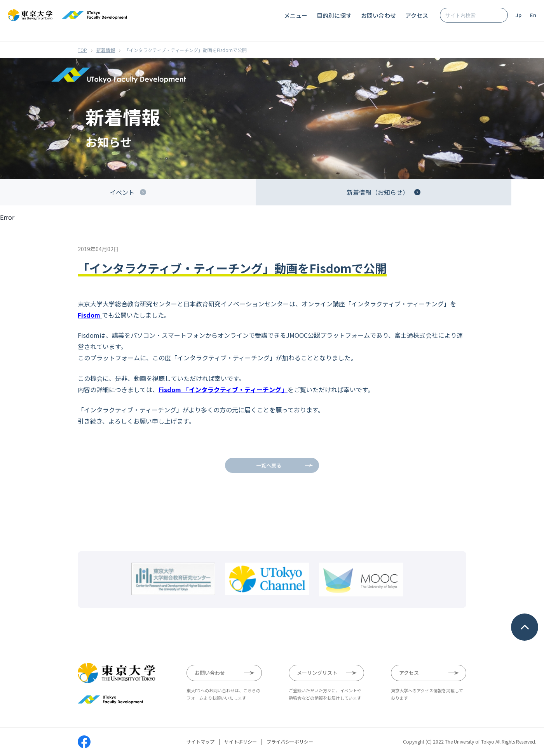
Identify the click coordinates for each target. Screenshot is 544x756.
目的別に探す (334, 15)
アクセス (417, 15)
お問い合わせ (378, 15)
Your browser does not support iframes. (272, 484)
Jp (519, 15)
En (533, 15)
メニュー (296, 15)
